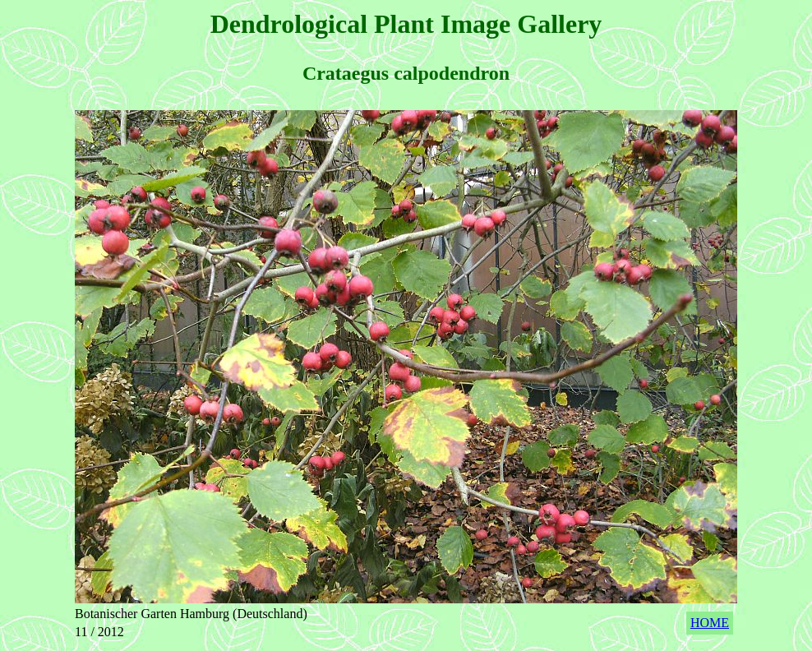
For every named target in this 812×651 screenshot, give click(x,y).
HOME (710, 623)
